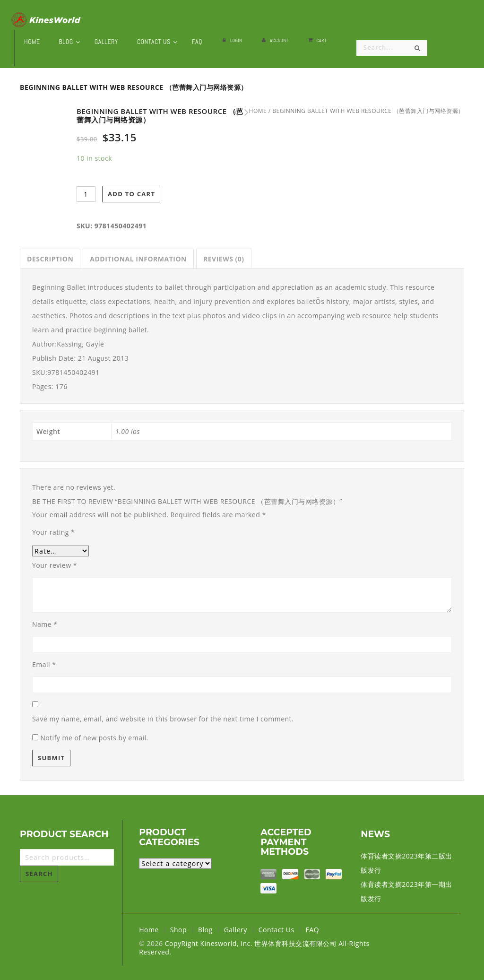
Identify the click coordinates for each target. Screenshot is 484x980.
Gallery (236, 930)
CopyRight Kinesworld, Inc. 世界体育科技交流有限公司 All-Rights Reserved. (254, 948)
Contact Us (277, 930)
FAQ (312, 930)
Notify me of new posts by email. (94, 738)
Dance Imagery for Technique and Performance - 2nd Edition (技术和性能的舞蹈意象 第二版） (233, 113)
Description (50, 259)
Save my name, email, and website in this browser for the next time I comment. (163, 719)
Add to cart (131, 194)
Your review (55, 565)
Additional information (138, 259)
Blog (205, 930)
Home (149, 930)
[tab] (50, 259)
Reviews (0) (224, 259)
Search (39, 874)
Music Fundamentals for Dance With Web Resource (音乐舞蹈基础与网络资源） (244, 113)
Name (45, 624)
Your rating (53, 532)
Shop (178, 930)
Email (44, 664)
